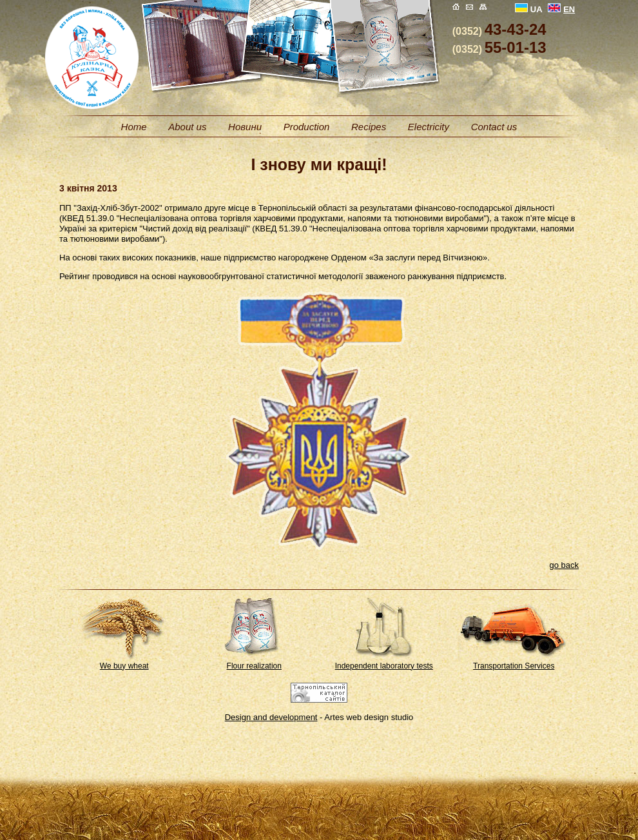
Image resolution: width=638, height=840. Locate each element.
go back (564, 565)
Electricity (429, 127)
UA (529, 9)
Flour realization (254, 666)
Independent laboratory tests (384, 666)
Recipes (369, 127)
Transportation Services (514, 666)
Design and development (271, 717)
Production (307, 127)
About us (187, 127)
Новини (245, 127)
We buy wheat (124, 666)
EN (561, 9)
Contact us (494, 127)
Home (134, 127)
